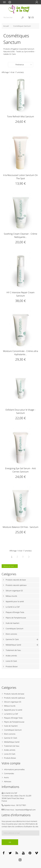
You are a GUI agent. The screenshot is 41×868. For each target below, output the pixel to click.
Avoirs (6, 777)
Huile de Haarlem (13, 623)
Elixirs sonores (11, 634)
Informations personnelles (14, 769)
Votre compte (11, 763)
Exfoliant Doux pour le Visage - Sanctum (20, 411)
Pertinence (24, 65)
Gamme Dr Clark (12, 639)
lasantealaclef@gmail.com (25, 810)
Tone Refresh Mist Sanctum (20, 116)
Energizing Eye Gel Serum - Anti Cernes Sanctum (20, 470)
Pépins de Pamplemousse (16, 618)
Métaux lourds (11, 596)
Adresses (8, 781)
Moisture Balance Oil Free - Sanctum (20, 527)
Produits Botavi (12, 666)
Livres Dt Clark (11, 661)
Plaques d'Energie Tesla (15, 612)
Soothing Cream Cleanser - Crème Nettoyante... (20, 235)
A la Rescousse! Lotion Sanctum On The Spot (21, 177)
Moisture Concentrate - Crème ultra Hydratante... (21, 353)
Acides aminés (11, 656)
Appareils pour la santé (15, 601)
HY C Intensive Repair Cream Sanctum (21, 294)
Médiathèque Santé (13, 645)
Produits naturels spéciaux (16, 585)
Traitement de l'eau (13, 650)
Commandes (9, 773)
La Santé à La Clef (13, 607)
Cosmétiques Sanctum (14, 629)
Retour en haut (10, 566)
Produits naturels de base (16, 580)
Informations (10, 787)
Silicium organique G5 (14, 591)
